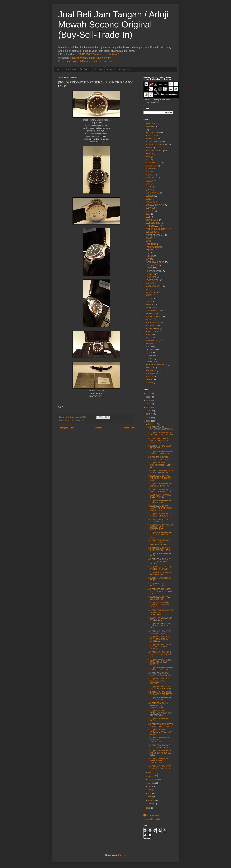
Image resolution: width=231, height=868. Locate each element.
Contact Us (124, 69)
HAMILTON (150, 244)
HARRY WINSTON (153, 247)
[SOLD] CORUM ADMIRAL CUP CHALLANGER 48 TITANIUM (159, 605)
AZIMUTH (150, 154)
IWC (147, 259)
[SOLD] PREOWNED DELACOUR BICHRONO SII (160, 428)
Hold (148, 253)
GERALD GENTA (153, 232)
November (152, 773)
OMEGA (149, 298)
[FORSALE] (150, 127)
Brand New (70, 69)
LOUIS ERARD (152, 277)
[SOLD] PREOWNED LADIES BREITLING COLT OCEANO (160, 434)
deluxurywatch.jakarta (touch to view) (92, 58)
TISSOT (149, 353)
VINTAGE (150, 371)
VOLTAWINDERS (153, 374)
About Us (111, 69)
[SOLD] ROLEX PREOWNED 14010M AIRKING (159, 496)
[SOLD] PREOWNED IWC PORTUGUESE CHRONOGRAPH (158, 705)
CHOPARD (150, 190)
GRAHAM (150, 238)
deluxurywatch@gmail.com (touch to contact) (91, 61)
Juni (150, 790)
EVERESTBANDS (153, 223)
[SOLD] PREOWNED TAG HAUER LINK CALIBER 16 (160, 674)
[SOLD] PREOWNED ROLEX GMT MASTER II (159, 502)
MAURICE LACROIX (154, 286)
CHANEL (149, 187)
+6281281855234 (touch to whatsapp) (98, 54)
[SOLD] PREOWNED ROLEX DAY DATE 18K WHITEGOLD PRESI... (159, 542)
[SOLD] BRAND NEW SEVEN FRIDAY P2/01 (160, 447)
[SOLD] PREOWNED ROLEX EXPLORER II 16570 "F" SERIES (159, 561)
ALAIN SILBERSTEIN (154, 142)
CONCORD (150, 196)
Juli (150, 786)
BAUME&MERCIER (154, 163)
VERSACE (150, 368)
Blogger (123, 855)
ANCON (149, 148)
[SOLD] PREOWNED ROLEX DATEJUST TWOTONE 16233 (159, 535)
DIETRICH (150, 211)
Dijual (148, 214)
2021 (148, 393)
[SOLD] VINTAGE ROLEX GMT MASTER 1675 (160, 619)
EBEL (148, 217)
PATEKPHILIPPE (152, 310)
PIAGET (149, 319)
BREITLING (150, 178)
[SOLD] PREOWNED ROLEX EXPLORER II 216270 (159, 746)
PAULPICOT (151, 313)
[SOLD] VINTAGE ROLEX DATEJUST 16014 (158, 520)
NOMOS (149, 295)
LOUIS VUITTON (152, 280)
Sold (82, 421)
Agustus (152, 783)
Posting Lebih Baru (66, 428)
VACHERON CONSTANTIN (157, 365)
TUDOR (149, 356)
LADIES (149, 268)
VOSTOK (149, 377)
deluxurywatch (153, 815)
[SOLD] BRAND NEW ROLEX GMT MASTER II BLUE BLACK (160, 626)
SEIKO (148, 337)
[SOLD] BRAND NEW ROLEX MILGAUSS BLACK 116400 (160, 693)
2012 (148, 808)
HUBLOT (149, 256)
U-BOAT (149, 359)
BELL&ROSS (151, 166)
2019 (148, 400)
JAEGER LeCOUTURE (155, 262)
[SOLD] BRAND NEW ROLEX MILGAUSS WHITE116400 (160, 688)
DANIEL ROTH (152, 202)
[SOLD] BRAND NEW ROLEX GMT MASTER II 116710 (160, 767)
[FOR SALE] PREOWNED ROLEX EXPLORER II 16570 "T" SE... (158, 440)
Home (58, 69)
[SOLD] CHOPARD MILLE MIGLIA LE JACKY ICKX (159, 458)
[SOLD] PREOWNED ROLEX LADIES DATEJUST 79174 (160, 485)
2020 (148, 397)
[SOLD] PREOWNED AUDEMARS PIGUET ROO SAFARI (160, 732)
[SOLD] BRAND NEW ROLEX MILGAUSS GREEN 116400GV (160, 681)
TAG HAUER (151, 349)
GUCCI (149, 241)
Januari (151, 804)
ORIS (148, 301)
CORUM (149, 199)
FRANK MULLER (153, 226)
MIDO (148, 289)
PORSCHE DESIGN (154, 322)
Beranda (98, 428)
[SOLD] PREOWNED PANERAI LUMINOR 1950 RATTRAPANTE (160, 527)
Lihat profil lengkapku (152, 819)
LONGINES (150, 274)
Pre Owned (85, 69)
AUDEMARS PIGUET (154, 151)
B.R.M (148, 157)
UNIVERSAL (151, 362)
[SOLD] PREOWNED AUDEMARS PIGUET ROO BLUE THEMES (160, 713)
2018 (148, 404)
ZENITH (149, 380)
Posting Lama (129, 428)
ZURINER (150, 383)
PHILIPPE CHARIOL (154, 316)
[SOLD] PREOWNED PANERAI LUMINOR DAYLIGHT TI (160, 453)
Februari (152, 800)
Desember (152, 424)
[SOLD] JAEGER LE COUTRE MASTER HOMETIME (160, 568)
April (150, 793)
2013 (148, 421)
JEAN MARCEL (152, 265)
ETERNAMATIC (152, 220)
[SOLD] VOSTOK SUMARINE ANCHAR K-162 (160, 573)
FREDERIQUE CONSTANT (157, 229)
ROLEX (149, 334)
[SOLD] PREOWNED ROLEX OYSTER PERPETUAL (159, 515)
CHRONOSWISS (152, 193)
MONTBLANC (151, 292)
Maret (151, 797)
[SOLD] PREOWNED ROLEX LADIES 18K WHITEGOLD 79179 (160, 478)
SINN (148, 344)
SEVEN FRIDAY (152, 340)
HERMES (149, 250)
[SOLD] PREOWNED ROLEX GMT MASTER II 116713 (159, 549)
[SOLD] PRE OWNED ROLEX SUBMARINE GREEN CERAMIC (160, 662)
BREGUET (150, 175)
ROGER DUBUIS (153, 331)
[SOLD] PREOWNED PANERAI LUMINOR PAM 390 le (160, 669)
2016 (148, 411)
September (153, 780)
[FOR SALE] (151, 124)
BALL (148, 160)
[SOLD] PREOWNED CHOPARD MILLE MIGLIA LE (159, 465)
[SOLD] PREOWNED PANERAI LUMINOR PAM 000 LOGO (160, 725)
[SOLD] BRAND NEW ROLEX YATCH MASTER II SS (160, 632)
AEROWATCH (151, 139)
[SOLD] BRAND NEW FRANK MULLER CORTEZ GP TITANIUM (160, 647)
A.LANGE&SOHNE (153, 133)
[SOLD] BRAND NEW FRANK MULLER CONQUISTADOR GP (160, 654)
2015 (148, 414)
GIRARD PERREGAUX (155, 235)
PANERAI (67, 421)
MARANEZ (150, 283)
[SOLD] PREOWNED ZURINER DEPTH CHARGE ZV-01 (160, 471)
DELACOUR (151, 208)
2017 (148, 407)
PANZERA (150, 307)
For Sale (98, 69)
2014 (148, 418)
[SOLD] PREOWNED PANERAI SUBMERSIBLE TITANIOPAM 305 (160, 612)
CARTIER (150, 184)
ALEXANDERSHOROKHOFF (157, 145)
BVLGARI (150, 181)
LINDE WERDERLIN (154, 271)
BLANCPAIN (151, 169)
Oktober (152, 776)
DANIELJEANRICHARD (155, 205)
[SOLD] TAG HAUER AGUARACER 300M (157, 585)
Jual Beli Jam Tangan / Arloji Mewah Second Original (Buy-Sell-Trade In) (113, 24)
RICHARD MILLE (153, 328)
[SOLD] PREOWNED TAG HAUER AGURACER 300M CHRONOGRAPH (160, 508)
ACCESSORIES (152, 136)
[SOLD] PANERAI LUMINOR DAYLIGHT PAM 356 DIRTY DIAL (160, 591)
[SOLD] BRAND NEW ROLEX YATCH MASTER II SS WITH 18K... (160, 639)
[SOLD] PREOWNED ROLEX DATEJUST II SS (159, 598)
